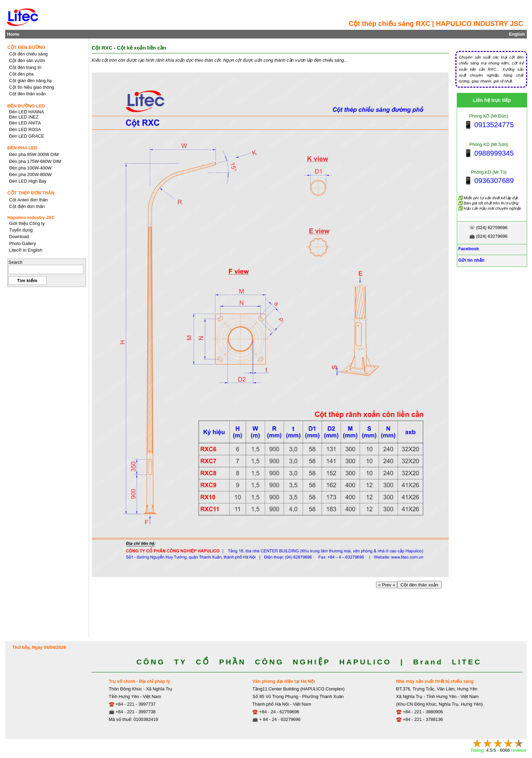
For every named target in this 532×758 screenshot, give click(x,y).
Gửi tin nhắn (471, 260)
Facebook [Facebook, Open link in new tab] (468, 249)
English (517, 34)
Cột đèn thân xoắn (419, 585)
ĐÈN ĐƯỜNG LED (26, 106)
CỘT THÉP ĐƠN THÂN (31, 193)
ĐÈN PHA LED (22, 148)
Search (15, 262)
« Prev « (387, 585)
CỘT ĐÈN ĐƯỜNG (26, 47)
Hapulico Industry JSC (31, 217)
